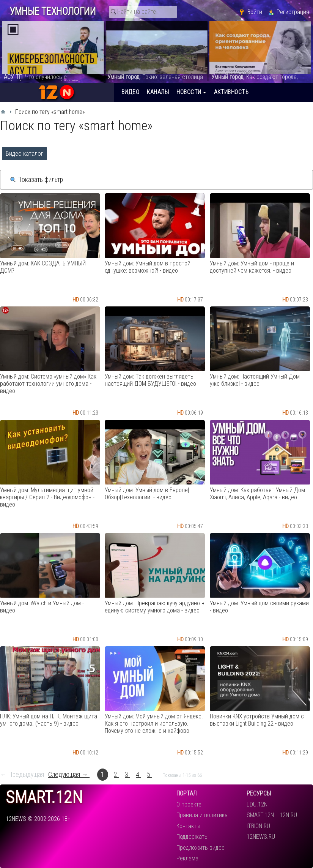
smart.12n (44, 798)
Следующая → (69, 775)
